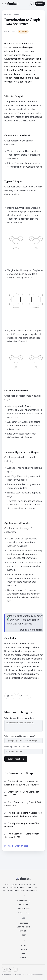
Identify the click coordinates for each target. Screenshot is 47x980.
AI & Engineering (24, 900)
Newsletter (24, 931)
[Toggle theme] (31, 4)
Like (10, 696)
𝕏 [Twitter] (4, 969)
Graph (16, 14)
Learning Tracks (23, 927)
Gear (24, 935)
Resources (23, 923)
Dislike (24, 696)
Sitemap (23, 957)
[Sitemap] (15, 969)
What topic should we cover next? (20, 736)
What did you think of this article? (19, 718)
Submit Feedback (16, 759)
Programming (24, 912)
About (23, 945)
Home (8, 14)
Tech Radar (24, 904)
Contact (23, 949)
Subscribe (40, 4)
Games (23, 953)
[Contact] (10, 969)
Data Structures (24, 908)
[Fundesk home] (10, 4)
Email (17, 747)
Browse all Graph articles (18, 846)
